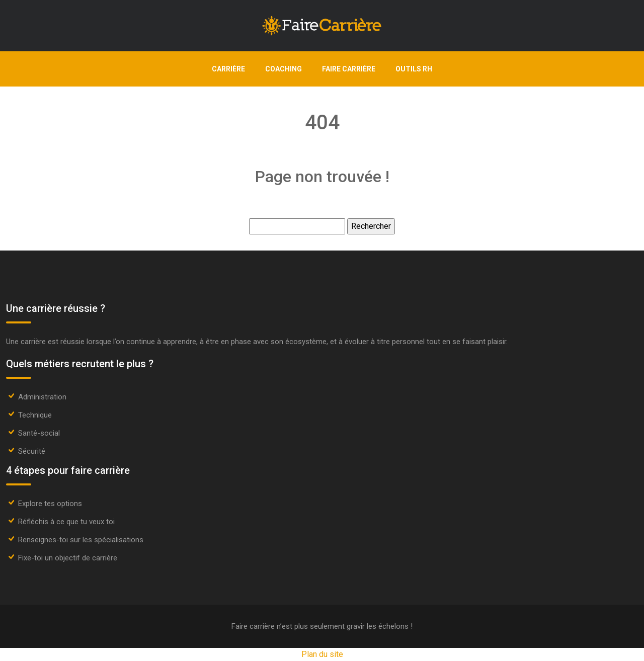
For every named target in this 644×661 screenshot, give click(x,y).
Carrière (228, 69)
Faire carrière (349, 69)
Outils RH (414, 69)
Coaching (284, 69)
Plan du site (322, 654)
